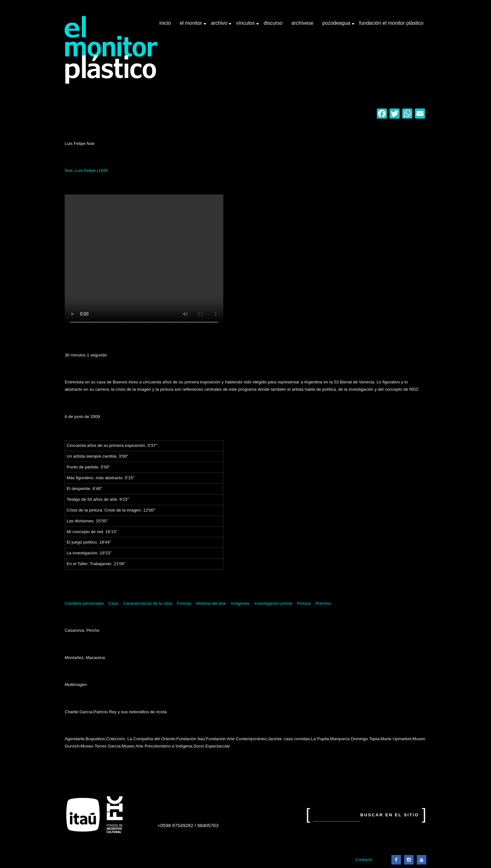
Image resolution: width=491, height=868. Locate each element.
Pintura (304, 603)
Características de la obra (148, 603)
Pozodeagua (337, 25)
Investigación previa (273, 603)
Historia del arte (211, 603)
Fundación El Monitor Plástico (391, 23)
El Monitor (192, 25)
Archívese (302, 23)
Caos (114, 603)
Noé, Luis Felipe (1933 (86, 170)
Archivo (220, 25)
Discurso (273, 23)
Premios (323, 603)
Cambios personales (84, 603)
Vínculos (246, 25)
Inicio (165, 23)
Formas (184, 603)
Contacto (364, 860)
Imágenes (240, 603)
